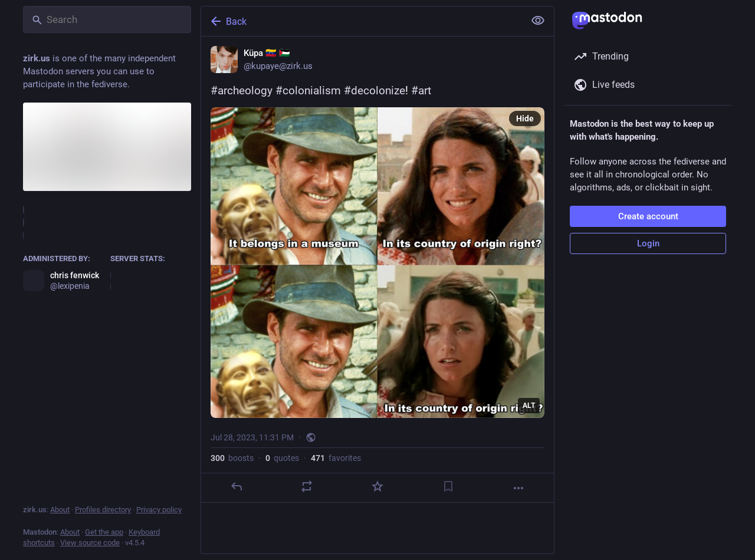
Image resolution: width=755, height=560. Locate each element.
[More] (518, 488)
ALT (529, 406)
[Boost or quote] (307, 486)
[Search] (107, 19)
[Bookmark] (448, 486)
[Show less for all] (538, 21)
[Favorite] (377, 486)
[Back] (362, 21)
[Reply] (237, 486)
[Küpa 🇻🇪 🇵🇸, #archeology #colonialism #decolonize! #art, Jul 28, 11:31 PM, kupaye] (377, 270)
